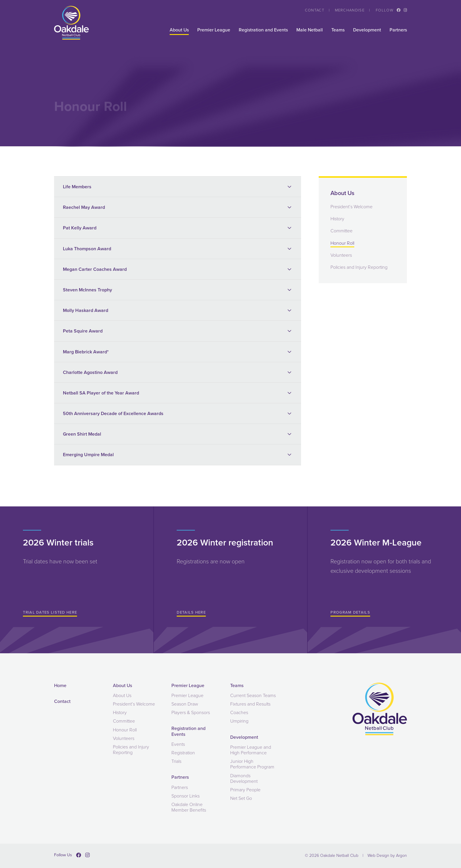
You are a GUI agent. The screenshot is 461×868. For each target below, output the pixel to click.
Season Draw (185, 704)
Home (60, 685)
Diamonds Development (244, 778)
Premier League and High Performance (251, 750)
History (337, 219)
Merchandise (350, 10)
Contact (315, 10)
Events (178, 744)
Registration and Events (263, 30)
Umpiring (239, 721)
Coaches (239, 712)
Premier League (214, 30)
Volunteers (341, 255)
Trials (176, 761)
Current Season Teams (253, 695)
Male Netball (310, 30)
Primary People (245, 790)
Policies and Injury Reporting (359, 267)
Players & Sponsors (191, 712)
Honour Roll (342, 243)
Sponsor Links (186, 796)
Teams (338, 30)
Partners (398, 30)
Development (367, 30)
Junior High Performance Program (252, 764)
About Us (179, 30)
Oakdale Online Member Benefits (189, 807)
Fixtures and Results (250, 704)
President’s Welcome (351, 207)
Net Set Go (241, 798)
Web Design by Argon (387, 856)
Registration (183, 753)
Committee (341, 231)
